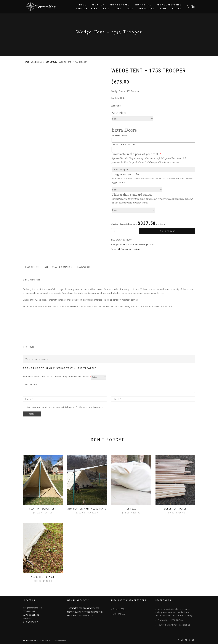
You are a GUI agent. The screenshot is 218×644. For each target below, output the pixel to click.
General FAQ (119, 609)
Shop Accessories (169, 5)
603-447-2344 (29, 611)
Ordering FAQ (119, 614)
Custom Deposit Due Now (138, 223)
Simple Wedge (141, 244)
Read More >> (86, 615)
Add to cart (169, 231)
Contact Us (147, 9)
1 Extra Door (123, 144)
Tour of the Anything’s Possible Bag (174, 625)
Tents (151, 244)
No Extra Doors (119, 135)
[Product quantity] (124, 231)
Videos (177, 9)
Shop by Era (143, 5)
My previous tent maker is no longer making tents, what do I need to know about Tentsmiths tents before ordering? (174, 612)
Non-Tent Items (87, 9)
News (163, 9)
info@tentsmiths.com (33, 608)
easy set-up (135, 249)
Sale (106, 9)
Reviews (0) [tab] (84, 267)
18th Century (51, 62)
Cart (118, 9)
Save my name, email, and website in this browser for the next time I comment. (65, 407)
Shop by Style (119, 5)
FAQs (130, 9)
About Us (98, 5)
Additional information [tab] (58, 267)
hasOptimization (58, 641)
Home (83, 5)
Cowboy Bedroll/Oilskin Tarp (171, 620)
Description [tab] (32, 267)
